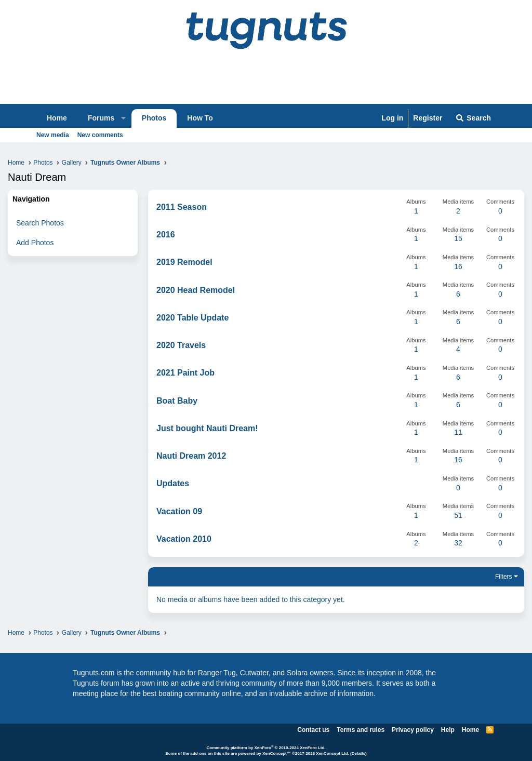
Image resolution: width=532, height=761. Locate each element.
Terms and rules (361, 730)
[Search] (473, 118)
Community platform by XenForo (266, 748)
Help (448, 730)
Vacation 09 (179, 511)
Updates (173, 483)
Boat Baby (177, 401)
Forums (101, 118)
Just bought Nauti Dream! (207, 428)
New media (53, 135)
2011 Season (182, 207)
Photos (154, 118)
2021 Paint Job (185, 373)
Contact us (313, 730)
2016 (166, 235)
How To (200, 118)
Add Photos (35, 243)
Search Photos (40, 223)
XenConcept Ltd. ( (334, 753)
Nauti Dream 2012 (191, 456)
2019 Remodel (184, 262)
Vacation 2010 (184, 539)
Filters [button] (504, 577)
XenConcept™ (277, 753)
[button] (124, 118)
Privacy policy (413, 730)
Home (57, 118)
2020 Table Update (192, 318)
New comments (100, 135)
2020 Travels (181, 345)
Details (358, 753)
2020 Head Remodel (196, 290)
